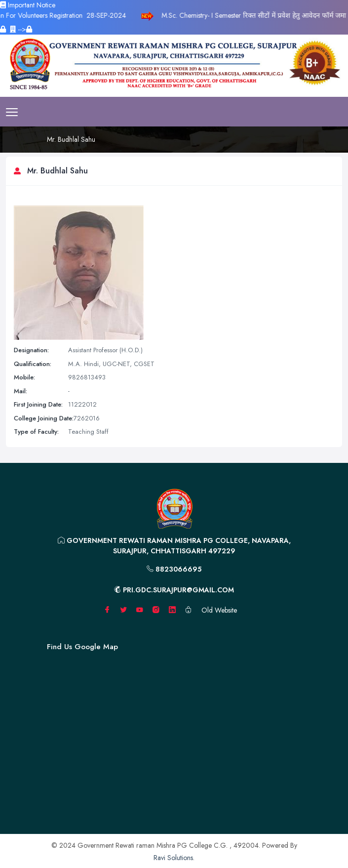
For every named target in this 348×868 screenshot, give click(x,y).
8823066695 (174, 569)
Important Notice (28, 5)
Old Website (219, 610)
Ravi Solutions (173, 858)
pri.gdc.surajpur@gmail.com (174, 590)
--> (21, 29)
